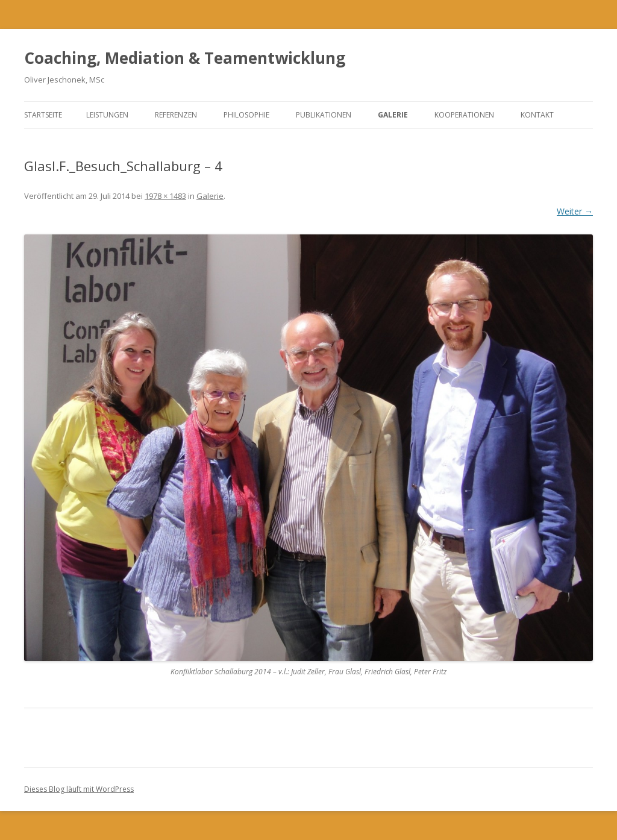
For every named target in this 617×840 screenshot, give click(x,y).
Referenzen (176, 115)
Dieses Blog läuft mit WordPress (79, 789)
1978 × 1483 (165, 196)
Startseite (43, 115)
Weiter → (575, 211)
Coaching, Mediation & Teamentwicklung (185, 58)
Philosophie (246, 115)
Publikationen (324, 115)
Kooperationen (464, 115)
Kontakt (537, 115)
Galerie (393, 115)
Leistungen (107, 115)
